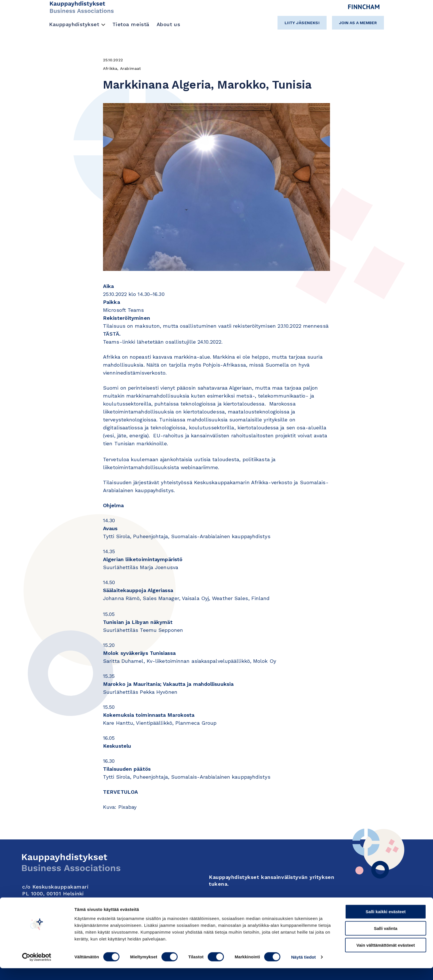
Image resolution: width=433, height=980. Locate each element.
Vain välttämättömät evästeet (386, 957)
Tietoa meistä (131, 24)
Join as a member (358, 23)
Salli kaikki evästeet (386, 923)
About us (168, 24)
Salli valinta (386, 940)
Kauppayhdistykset (74, 24)
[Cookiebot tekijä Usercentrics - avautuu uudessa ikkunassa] (37, 969)
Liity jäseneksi (302, 23)
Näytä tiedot (303, 969)
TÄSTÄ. (112, 334)
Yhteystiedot (41, 903)
